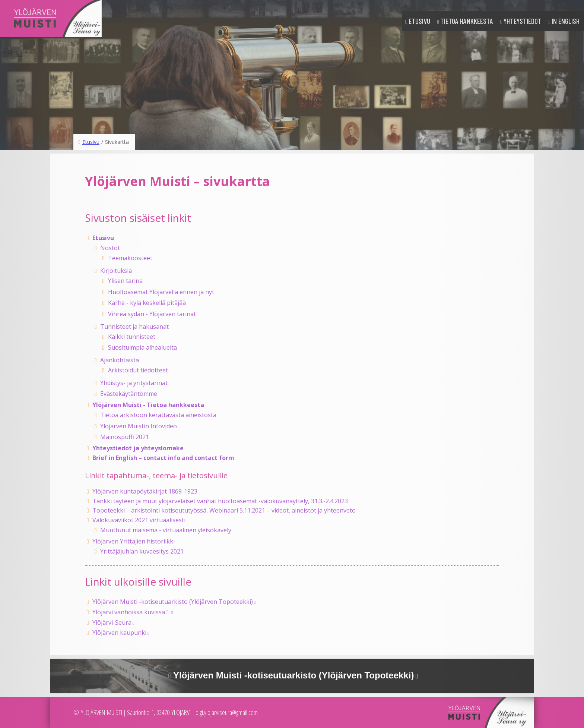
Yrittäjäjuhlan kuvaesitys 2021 (142, 551)
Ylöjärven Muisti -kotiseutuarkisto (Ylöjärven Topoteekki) (173, 602)
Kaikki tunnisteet (132, 337)
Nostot (110, 248)
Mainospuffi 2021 (125, 437)
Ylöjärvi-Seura (112, 623)
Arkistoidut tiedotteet (138, 370)
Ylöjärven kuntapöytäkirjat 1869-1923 (145, 491)
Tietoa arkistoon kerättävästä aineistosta (158, 415)
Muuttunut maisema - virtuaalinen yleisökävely (166, 530)
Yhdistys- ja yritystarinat (134, 383)
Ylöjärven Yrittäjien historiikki (134, 541)
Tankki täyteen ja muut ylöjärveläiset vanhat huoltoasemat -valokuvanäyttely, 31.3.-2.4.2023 (220, 501)
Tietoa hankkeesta (467, 21)
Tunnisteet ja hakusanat (134, 327)
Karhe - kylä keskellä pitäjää (147, 303)
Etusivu (419, 21)
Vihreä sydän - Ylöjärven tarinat (152, 314)
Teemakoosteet (130, 258)
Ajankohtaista (120, 360)
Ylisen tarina (125, 281)
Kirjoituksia (116, 271)
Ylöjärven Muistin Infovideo (139, 426)
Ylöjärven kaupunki (119, 633)
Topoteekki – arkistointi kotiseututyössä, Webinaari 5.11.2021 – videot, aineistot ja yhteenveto (224, 510)
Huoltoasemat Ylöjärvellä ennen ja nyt (161, 292)
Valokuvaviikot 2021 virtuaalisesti (139, 520)
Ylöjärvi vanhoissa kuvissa (131, 612)
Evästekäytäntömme (129, 394)
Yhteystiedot (523, 21)
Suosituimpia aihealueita (142, 347)
